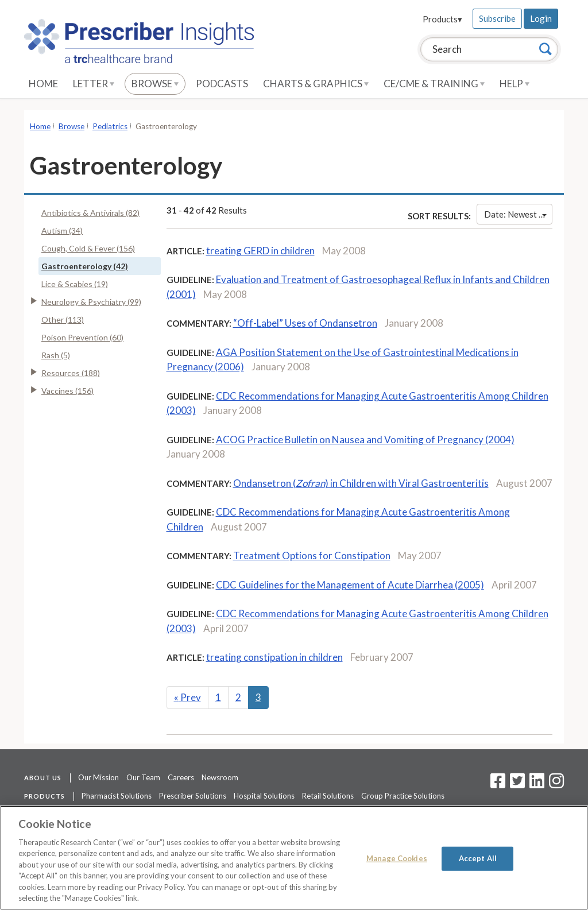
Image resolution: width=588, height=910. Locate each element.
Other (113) (63, 320)
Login (541, 18)
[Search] (546, 49)
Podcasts (222, 84)
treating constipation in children (274, 657)
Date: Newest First (518, 214)
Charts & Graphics (316, 84)
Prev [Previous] (187, 697)
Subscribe (497, 18)
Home (43, 84)
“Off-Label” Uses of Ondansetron (305, 323)
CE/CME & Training (434, 84)
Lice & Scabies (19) (75, 284)
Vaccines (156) (67, 391)
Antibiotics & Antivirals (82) (90, 213)
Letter (94, 84)
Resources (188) (71, 373)
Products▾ (442, 19)
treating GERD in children (260, 251)
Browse (155, 84)
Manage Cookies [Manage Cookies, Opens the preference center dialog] (397, 858)
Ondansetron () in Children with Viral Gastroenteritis (361, 483)
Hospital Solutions (264, 796)
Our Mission (98, 777)
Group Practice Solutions (403, 796)
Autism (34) (62, 231)
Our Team (143, 777)
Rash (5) (56, 355)
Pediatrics (110, 126)
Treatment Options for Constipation (312, 555)
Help (514, 84)
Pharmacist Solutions (117, 796)
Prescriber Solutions (193, 796)
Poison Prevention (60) (82, 337)
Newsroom (220, 777)
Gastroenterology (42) (85, 266)
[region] (294, 858)
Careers (181, 777)
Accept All (478, 858)
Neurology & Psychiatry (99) (91, 302)
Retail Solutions (328, 796)
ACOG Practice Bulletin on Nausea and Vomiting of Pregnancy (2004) (365, 439)
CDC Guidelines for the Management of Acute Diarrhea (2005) (350, 585)
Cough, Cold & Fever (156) (88, 248)
